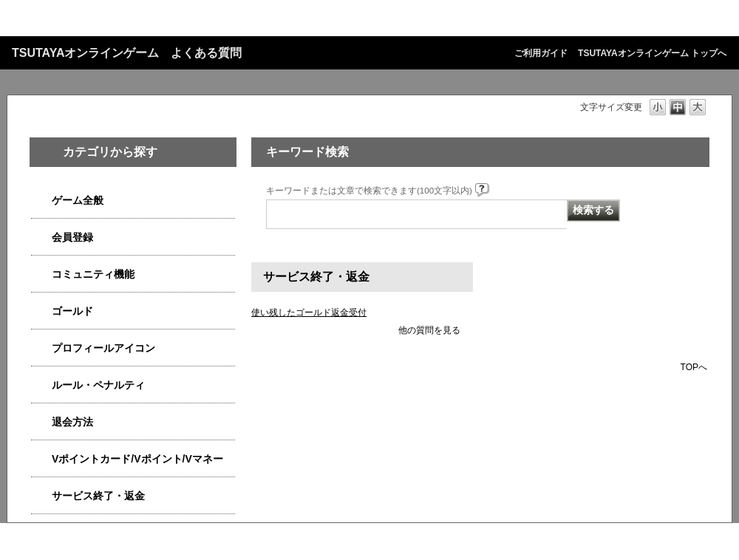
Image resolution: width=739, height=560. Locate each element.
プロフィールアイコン (103, 348)
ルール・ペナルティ (98, 385)
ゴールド (72, 311)
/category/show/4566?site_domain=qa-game (41, 422)
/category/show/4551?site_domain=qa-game (41, 348)
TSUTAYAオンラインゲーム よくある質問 (127, 53)
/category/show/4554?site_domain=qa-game (41, 385)
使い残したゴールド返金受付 (309, 313)
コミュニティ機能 (93, 274)
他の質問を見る (429, 330)
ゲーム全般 (78, 200)
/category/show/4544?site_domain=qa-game (41, 274)
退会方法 (72, 422)
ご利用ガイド (541, 53)
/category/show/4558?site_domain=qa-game (41, 238)
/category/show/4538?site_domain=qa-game (41, 201)
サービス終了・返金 (98, 496)
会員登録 (72, 237)
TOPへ (694, 367)
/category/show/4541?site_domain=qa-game (41, 311)
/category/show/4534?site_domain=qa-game (41, 459)
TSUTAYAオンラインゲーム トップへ (652, 53)
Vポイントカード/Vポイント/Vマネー (137, 459)
